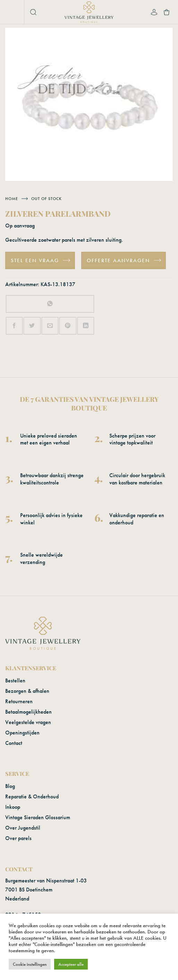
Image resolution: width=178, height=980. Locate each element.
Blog (10, 786)
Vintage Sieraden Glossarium (38, 817)
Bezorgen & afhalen (27, 691)
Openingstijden (22, 733)
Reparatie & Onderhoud (32, 796)
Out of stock (46, 199)
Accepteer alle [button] (71, 964)
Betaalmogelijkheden (28, 712)
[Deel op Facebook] (14, 326)
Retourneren (19, 701)
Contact (14, 743)
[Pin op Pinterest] (68, 326)
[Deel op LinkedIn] (86, 326)
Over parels (18, 838)
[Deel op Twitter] (32, 326)
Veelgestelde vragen (28, 722)
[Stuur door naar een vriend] (50, 326)
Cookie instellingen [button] (30, 964)
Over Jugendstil (23, 828)
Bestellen (15, 680)
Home (12, 199)
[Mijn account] (154, 12)
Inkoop (13, 807)
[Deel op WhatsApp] (50, 304)
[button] (13, 12)
